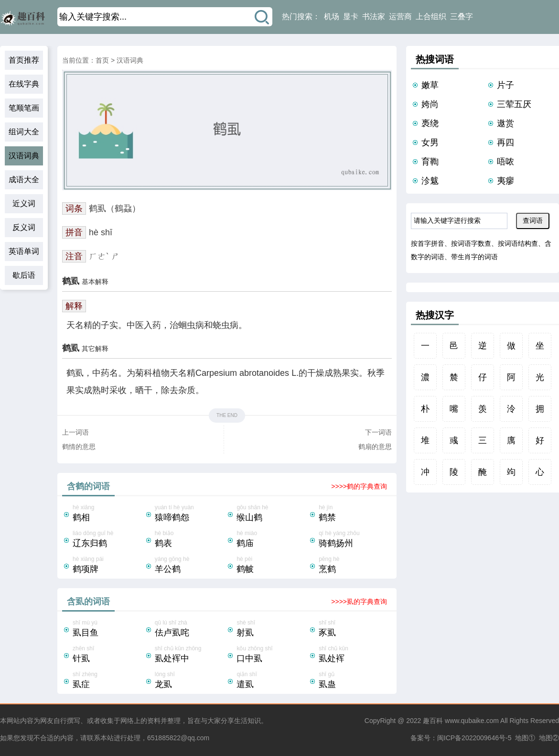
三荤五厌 (514, 104)
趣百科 (433, 721)
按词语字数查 (471, 243)
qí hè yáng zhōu (355, 540)
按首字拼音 (428, 243)
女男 (430, 142)
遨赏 (505, 123)
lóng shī (191, 681)
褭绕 (430, 123)
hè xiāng (108, 514)
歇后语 (24, 275)
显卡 (351, 16)
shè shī (272, 629)
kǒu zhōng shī (272, 655)
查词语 (533, 220)
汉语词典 (24, 156)
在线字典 (24, 84)
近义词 (24, 203)
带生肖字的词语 (474, 257)
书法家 (374, 16)
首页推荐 (24, 60)
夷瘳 (505, 181)
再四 (505, 142)
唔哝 (505, 162)
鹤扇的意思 (375, 447)
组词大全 (24, 132)
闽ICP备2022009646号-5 (474, 738)
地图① (525, 738)
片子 (505, 85)
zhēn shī (108, 655)
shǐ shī (355, 629)
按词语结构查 (518, 243)
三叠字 (462, 16)
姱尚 (430, 104)
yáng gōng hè (191, 566)
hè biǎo (191, 540)
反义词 (24, 227)
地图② (549, 738)
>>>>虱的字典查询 (359, 602)
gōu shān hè (272, 514)
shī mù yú (108, 629)
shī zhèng (108, 681)
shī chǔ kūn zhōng (191, 655)
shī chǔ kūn (355, 655)
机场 (332, 16)
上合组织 (431, 16)
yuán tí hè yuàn (191, 514)
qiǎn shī (272, 681)
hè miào (272, 540)
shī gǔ (355, 681)
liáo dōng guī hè (108, 540)
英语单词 (24, 251)
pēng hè (355, 566)
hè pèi (272, 566)
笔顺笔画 (24, 108)
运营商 (400, 16)
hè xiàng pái (108, 566)
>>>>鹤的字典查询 (359, 486)
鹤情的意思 (79, 447)
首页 (102, 60)
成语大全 (24, 180)
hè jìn (355, 514)
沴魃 (430, 181)
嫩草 (430, 85)
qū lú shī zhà (191, 629)
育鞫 (430, 162)
